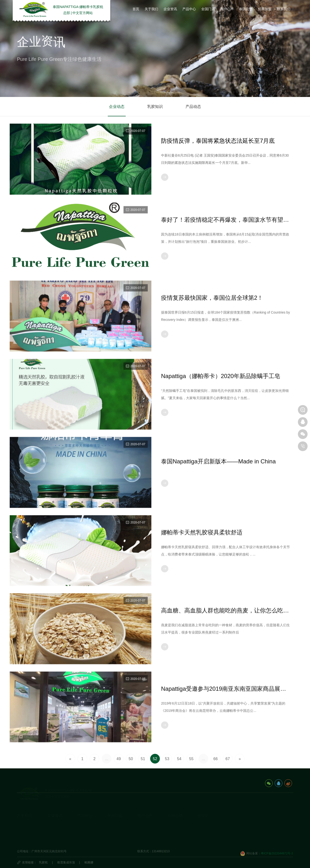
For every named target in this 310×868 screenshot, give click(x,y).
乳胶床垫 (83, 826)
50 (131, 759)
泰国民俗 (173, 826)
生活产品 (83, 841)
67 (228, 759)
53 (167, 759)
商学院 (141, 833)
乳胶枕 (43, 862)
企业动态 (117, 107)
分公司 (203, 808)
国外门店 (113, 826)
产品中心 (85, 808)
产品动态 (193, 107)
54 (179, 759)
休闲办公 (83, 833)
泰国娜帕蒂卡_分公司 (211, 818)
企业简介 (23, 818)
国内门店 (113, 818)
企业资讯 (55, 808)
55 (191, 759)
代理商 (111, 833)
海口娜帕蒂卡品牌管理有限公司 (217, 826)
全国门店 (115, 808)
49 (119, 759)
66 (216, 759)
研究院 (141, 826)
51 (143, 759)
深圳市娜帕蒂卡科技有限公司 (216, 841)
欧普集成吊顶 (66, 862)
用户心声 (145, 808)
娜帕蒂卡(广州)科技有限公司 (216, 833)
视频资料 (23, 841)
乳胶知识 (155, 107)
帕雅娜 (89, 862)
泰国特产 (173, 833)
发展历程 (23, 826)
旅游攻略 (173, 818)
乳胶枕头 (83, 818)
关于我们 (25, 808)
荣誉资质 (23, 833)
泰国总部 (175, 808)
